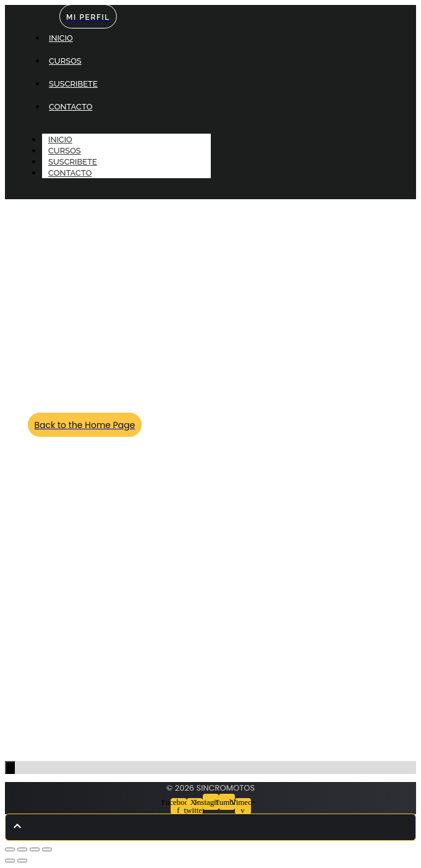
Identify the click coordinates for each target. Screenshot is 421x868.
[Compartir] (35, 849)
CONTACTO (70, 173)
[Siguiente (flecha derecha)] (22, 861)
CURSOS (65, 151)
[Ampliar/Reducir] (10, 849)
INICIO (60, 140)
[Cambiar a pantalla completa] (22, 849)
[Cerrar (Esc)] (47, 849)
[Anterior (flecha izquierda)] (10, 861)
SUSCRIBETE (73, 162)
